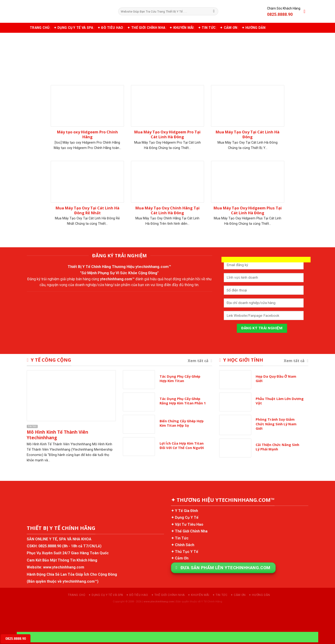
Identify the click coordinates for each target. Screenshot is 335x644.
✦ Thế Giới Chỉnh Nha (146, 28)
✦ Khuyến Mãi (181, 28)
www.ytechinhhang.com (64, 567)
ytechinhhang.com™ (153, 267)
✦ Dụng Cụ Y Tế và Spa (74, 28)
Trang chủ (40, 28)
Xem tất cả (200, 361)
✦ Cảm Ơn (229, 28)
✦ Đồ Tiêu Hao (110, 28)
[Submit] (214, 11)
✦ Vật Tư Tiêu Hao (187, 524)
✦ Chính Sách (183, 545)
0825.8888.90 (50, 546)
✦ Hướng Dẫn (254, 28)
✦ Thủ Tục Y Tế (185, 552)
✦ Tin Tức (207, 28)
